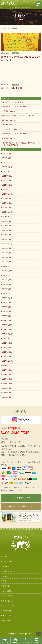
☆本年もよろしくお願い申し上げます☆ (16, 107)
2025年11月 (7, 167)
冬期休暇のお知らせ (9, 138)
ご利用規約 (7, 611)
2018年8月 (6, 343)
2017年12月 (7, 361)
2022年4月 (6, 257)
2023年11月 (7, 212)
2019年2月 (6, 325)
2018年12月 (7, 334)
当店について (8, 561)
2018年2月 (6, 352)
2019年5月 (6, 316)
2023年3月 (6, 230)
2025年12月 (7, 162)
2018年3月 (6, 347)
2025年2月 (6, 180)
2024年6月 (6, 199)
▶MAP (9, 449)
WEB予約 (6, 621)
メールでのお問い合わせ (21, 506)
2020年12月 (7, 275)
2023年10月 (7, 217)
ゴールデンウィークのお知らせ (13, 102)
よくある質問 (8, 591)
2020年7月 (6, 280)
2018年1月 (6, 356)
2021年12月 (7, 266)
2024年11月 (7, 194)
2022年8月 (6, 253)
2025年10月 (7, 171)
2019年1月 (6, 329)
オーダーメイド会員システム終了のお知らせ (18, 116)
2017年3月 (6, 388)
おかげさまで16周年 (10, 129)
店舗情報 (6, 586)
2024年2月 (6, 203)
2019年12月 (7, 293)
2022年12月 (7, 244)
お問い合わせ (8, 601)
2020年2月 (6, 289)
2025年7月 (6, 176)
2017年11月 (7, 366)
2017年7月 (6, 375)
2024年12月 (7, 189)
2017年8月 (6, 370)
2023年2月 (6, 235)
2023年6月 (6, 221)
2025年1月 (6, 185)
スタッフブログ (8, 596)
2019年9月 (6, 302)
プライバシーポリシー (11, 606)
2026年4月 (6, 153)
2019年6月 (6, 311)
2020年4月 (6, 284)
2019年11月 (7, 298)
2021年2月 (6, 271)
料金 (4, 581)
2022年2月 (6, 262)
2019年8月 (6, 307)
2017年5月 (6, 379)
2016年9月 (6, 393)
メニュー (6, 576)
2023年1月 (6, 239)
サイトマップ (8, 616)
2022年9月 (6, 248)
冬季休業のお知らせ (9, 111)
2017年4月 (6, 384)
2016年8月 (6, 397)
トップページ (5, 28)
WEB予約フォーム (21, 498)
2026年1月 (6, 158)
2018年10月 (7, 338)
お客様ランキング (9, 571)
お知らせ (15, 53)
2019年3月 (6, 320)
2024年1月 (6, 208)
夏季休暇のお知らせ (9, 125)
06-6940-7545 (15, 433)
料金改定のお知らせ (9, 120)
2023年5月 (6, 226)
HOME (5, 556)
